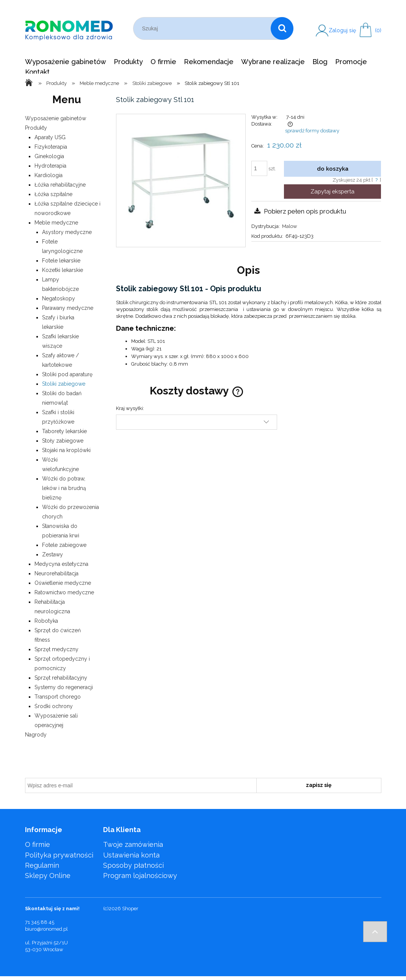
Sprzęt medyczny (56, 649)
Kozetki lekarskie (63, 270)
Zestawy (53, 554)
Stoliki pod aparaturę (67, 374)
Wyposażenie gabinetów (56, 118)
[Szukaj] (282, 28)
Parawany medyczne (68, 308)
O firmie (38, 844)
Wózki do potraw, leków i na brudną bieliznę (64, 488)
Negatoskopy (59, 298)
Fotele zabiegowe (64, 545)
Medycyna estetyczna (61, 564)
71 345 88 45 (40, 922)
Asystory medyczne (67, 232)
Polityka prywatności (59, 855)
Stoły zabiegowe (63, 441)
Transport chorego (58, 697)
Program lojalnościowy (140, 876)
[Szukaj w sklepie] (204, 28)
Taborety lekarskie (64, 431)
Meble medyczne (56, 223)
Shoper (130, 909)
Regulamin (42, 865)
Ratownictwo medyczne (64, 592)
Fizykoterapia (51, 147)
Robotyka (46, 621)
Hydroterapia (50, 166)
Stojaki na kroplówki (66, 450)
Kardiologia (49, 175)
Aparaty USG (50, 137)
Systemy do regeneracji (64, 687)
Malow (290, 226)
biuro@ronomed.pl (46, 929)
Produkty (36, 128)
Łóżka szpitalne (53, 194)
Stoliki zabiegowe (64, 384)
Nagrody (36, 735)
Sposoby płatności (133, 865)
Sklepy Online (48, 876)
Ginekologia (49, 156)
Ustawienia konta (131, 855)
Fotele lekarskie (61, 261)
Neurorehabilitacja (56, 573)
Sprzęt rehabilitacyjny (61, 678)
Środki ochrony (54, 706)
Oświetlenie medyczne (63, 583)
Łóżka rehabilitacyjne (60, 185)
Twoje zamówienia (133, 844)
